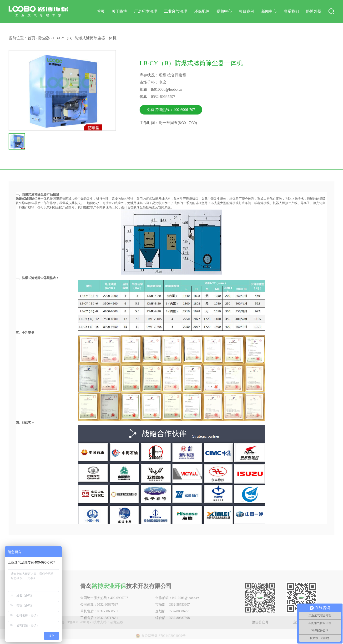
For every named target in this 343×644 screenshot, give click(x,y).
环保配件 (202, 11)
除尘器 (44, 38)
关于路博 (119, 11)
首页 (101, 11)
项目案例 (247, 11)
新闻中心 (269, 11)
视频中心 (224, 11)
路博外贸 (314, 11)
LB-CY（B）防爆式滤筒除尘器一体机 (85, 38)
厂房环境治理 (146, 11)
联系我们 (291, 11)
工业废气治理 (176, 11)
